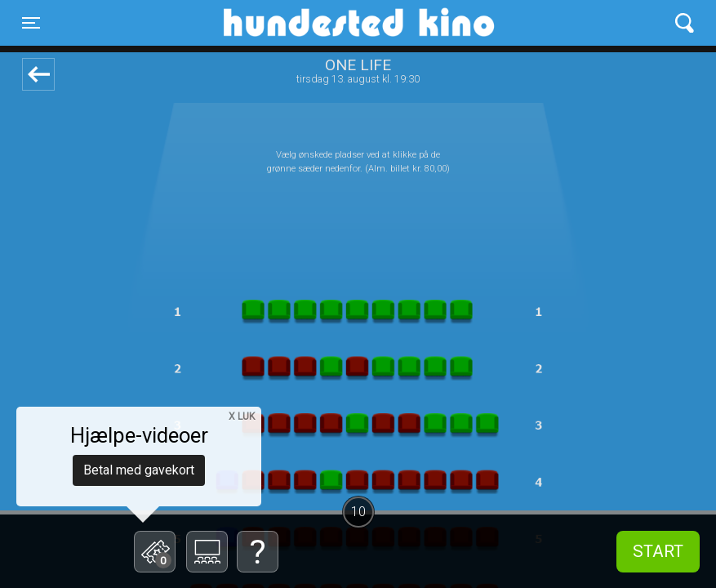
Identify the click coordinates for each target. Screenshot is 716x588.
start (658, 551)
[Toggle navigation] (31, 23)
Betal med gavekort (139, 470)
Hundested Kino (280, 23)
